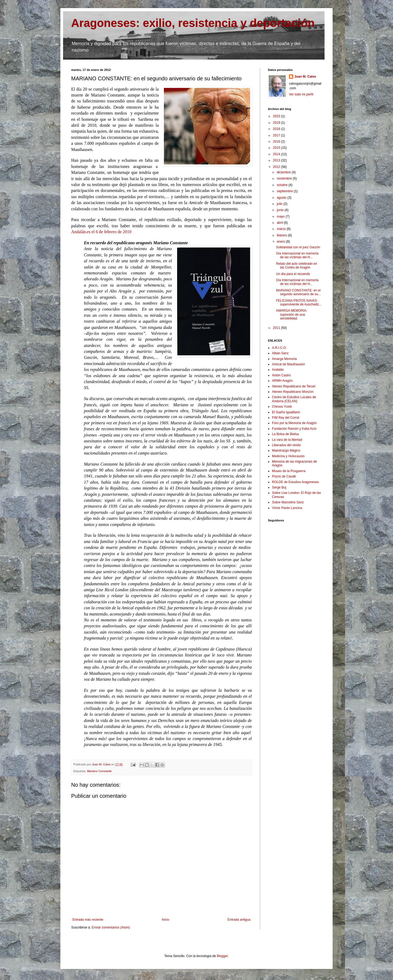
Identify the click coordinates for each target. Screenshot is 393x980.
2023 (277, 116)
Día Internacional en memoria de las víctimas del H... (297, 255)
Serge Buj (279, 487)
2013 (277, 160)
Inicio (166, 920)
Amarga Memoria (284, 359)
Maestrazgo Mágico (286, 451)
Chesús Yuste (282, 407)
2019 (277, 123)
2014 (277, 154)
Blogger (222, 956)
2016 (277, 142)
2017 (277, 135)
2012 (277, 167)
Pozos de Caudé (284, 476)
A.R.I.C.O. (279, 348)
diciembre (284, 172)
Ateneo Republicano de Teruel (294, 386)
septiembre (285, 191)
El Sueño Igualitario (286, 412)
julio (280, 204)
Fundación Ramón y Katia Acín (294, 429)
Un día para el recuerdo (293, 274)
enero (281, 242)
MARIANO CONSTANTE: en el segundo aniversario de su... (298, 292)
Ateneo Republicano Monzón (293, 392)
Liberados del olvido (286, 445)
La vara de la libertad (287, 440)
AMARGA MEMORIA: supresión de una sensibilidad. (292, 314)
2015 (277, 148)
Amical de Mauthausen (288, 364)
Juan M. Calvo (305, 77)
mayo (281, 216)
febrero (282, 235)
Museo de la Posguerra (289, 471)
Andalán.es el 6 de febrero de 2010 (101, 232)
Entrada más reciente (88, 920)
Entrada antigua (239, 920)
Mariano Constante (99, 771)
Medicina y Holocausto (288, 456)
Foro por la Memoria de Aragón (294, 423)
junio (281, 210)
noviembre (285, 178)
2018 (277, 129)
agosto (282, 198)
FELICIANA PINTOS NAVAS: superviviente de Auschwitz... (299, 302)
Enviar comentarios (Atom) (111, 927)
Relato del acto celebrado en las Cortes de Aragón (297, 266)
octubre (283, 185)
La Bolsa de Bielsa (285, 434)
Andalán (278, 370)
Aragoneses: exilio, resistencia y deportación (193, 23)
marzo (282, 229)
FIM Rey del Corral (286, 418)
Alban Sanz (280, 353)
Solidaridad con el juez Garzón (298, 247)
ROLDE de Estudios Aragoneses (295, 482)
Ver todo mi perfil (301, 94)
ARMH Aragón (282, 381)
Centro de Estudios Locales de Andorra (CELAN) (294, 399)
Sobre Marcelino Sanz (288, 502)
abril (280, 223)
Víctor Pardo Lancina (287, 508)
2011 (277, 328)
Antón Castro (281, 375)
